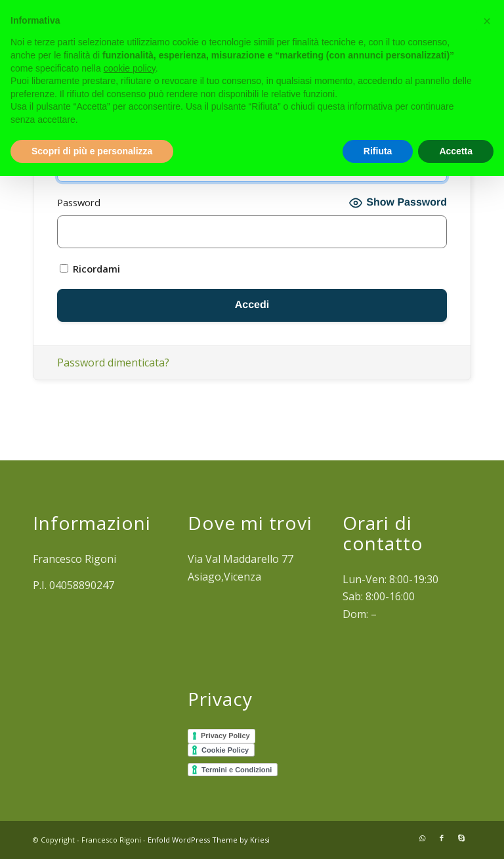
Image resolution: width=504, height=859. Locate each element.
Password (79, 202)
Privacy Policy (225, 736)
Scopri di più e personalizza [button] (92, 151)
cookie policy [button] (130, 68)
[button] (487, 21)
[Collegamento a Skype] (461, 838)
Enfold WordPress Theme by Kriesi (209, 840)
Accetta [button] (456, 151)
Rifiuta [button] (378, 151)
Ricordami (90, 269)
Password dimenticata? (113, 363)
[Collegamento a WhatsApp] (422, 838)
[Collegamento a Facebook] (442, 838)
